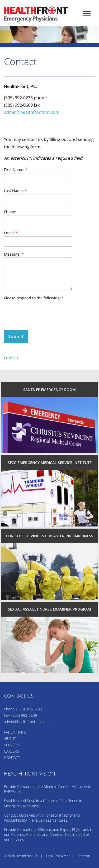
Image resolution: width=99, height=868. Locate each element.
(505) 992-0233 (29, 709)
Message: (14, 254)
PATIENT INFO (15, 732)
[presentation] (44, 311)
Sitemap (84, 856)
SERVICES (12, 745)
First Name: (16, 170)
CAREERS (11, 751)
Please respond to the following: (34, 298)
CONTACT (12, 757)
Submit (16, 336)
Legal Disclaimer (58, 856)
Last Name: (15, 191)
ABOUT (10, 738)
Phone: (10, 212)
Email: (11, 233)
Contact (11, 358)
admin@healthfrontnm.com (32, 112)
